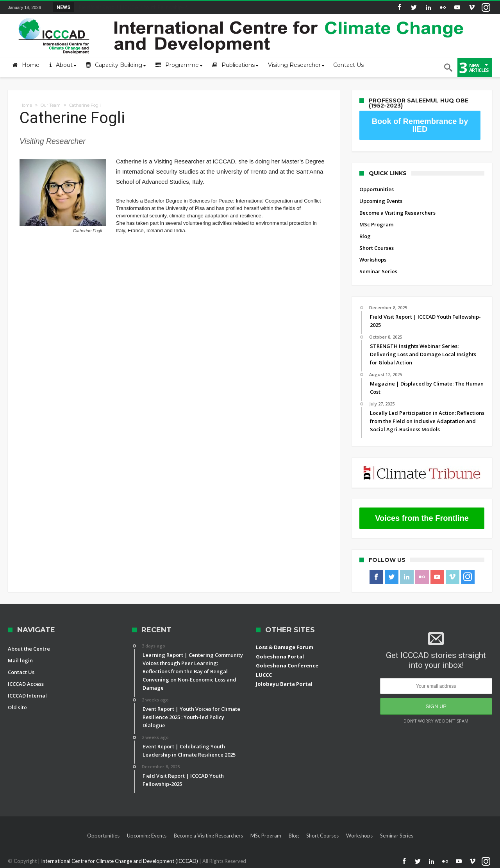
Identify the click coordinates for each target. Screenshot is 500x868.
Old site (17, 707)
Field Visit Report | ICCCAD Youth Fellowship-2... (133, 7)
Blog (365, 236)
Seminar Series (378, 271)
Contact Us (21, 672)
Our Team (51, 105)
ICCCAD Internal (27, 696)
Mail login (20, 660)
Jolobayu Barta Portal (284, 684)
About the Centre (29, 649)
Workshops (373, 260)
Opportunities (377, 189)
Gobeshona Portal (280, 656)
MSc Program (376, 224)
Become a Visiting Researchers (397, 213)
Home (26, 105)
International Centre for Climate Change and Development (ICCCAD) (120, 861)
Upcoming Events (381, 201)
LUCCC (264, 675)
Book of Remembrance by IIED (420, 125)
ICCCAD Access (26, 684)
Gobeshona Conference (287, 665)
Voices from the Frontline (422, 518)
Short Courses (377, 248)
